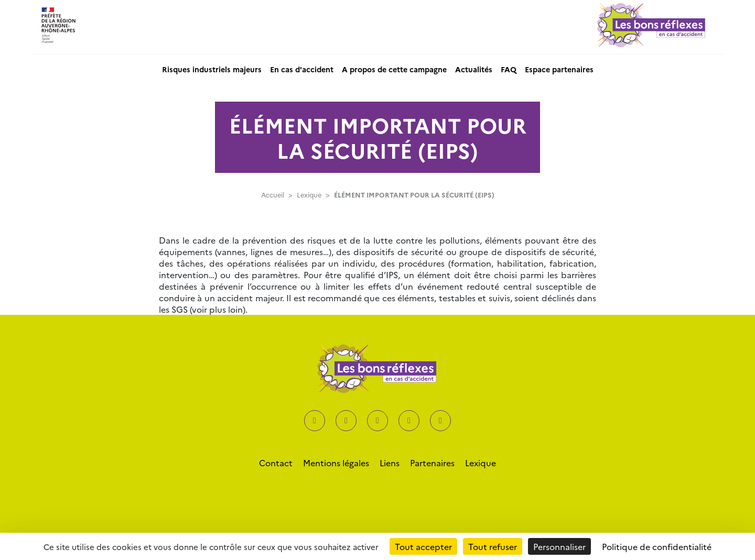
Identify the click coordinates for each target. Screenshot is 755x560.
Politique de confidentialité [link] (657, 546)
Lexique (309, 195)
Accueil (273, 195)
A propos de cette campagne (394, 69)
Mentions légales (336, 463)
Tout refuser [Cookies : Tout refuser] (493, 546)
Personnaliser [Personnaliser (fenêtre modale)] (559, 546)
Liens (390, 463)
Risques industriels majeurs (212, 69)
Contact (276, 463)
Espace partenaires (559, 69)
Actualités (474, 69)
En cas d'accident (302, 69)
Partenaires (432, 463)
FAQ (509, 69)
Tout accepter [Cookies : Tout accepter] (423, 546)
